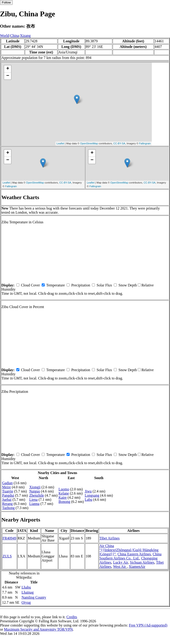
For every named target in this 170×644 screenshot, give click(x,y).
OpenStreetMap (89, 143)
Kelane (64, 493)
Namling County (34, 597)
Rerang (7, 504)
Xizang (25, 36)
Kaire (63, 497)
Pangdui (8, 495)
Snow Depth (128, 285)
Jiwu (88, 491)
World (5, 36)
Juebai (7, 500)
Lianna (34, 504)
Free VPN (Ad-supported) (148, 625)
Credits (72, 617)
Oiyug (26, 602)
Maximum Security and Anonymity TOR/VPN (38, 629)
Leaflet (60, 143)
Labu (89, 500)
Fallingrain (145, 143)
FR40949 (9, 538)
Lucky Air (121, 562)
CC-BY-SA (119, 143)
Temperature (56, 285)
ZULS (7, 556)
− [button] (8, 76)
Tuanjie (8, 491)
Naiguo (35, 491)
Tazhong (8, 508)
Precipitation (81, 285)
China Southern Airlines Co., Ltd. (130, 556)
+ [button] (8, 69)
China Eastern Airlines (134, 554)
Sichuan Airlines (142, 562)
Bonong (64, 502)
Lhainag (27, 592)
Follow (6, 2)
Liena (33, 500)
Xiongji (35, 487)
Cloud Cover (30, 285)
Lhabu (26, 587)
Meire (6, 487)
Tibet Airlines (109, 538)
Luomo (64, 489)
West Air (120, 567)
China (15, 36)
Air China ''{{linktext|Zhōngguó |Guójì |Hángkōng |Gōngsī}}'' (129, 550)
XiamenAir (137, 567)
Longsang (92, 495)
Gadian (7, 483)
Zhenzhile (37, 495)
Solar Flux (104, 285)
